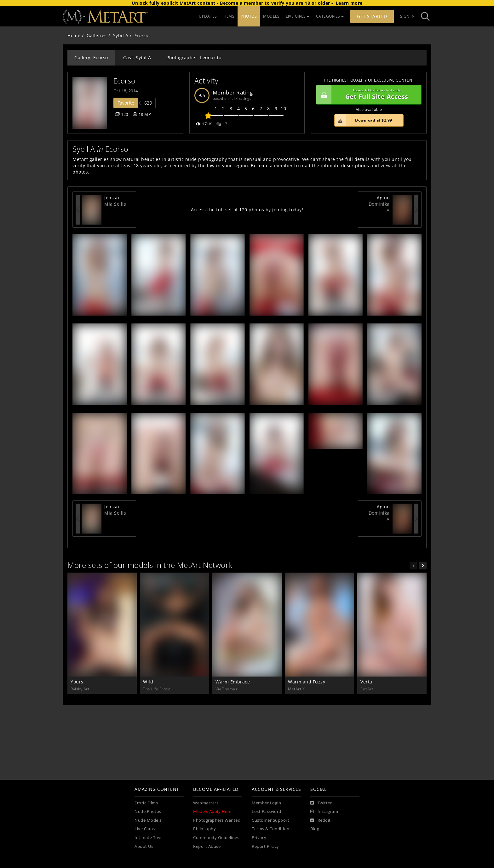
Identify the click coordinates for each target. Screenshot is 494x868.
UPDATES (208, 16)
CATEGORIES (330, 16)
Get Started (372, 16)
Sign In (408, 16)
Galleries (97, 35)
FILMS (229, 16)
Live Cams (145, 829)
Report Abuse (207, 846)
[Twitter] (321, 803)
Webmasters (206, 803)
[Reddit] (321, 820)
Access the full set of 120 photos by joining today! (247, 210)
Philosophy (204, 829)
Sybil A (121, 35)
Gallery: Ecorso (91, 57)
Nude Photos (148, 811)
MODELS (271, 16)
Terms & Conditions (272, 829)
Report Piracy (265, 846)
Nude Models (148, 820)
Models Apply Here (212, 811)
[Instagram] (324, 812)
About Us (144, 846)
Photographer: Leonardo (194, 57)
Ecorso (124, 81)
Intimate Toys (149, 838)
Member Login (266, 803)
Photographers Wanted (217, 820)
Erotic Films (146, 803)
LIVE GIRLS (298, 16)
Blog (315, 829)
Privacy (259, 838)
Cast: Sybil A (137, 57)
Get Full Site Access (367, 95)
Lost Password (267, 811)
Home (74, 35)
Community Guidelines (216, 838)
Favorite (126, 103)
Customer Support (270, 820)
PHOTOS (249, 16)
